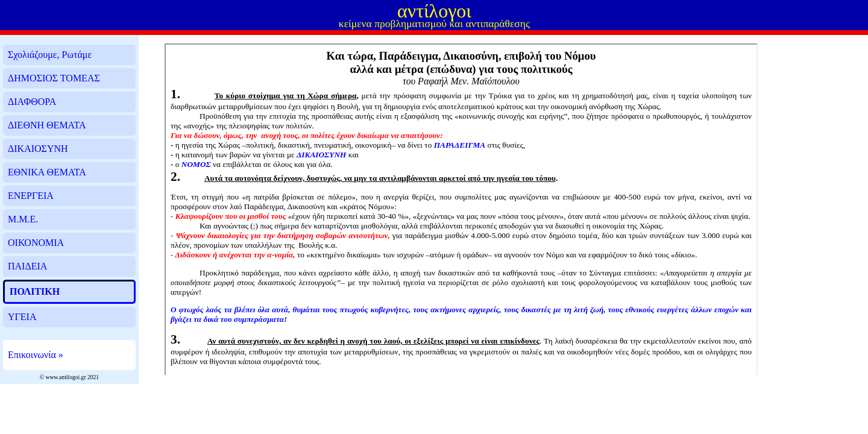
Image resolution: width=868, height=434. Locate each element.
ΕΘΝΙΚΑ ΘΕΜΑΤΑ (47, 172)
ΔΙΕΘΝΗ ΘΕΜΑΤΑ (47, 125)
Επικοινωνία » (36, 355)
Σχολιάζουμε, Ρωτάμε (50, 55)
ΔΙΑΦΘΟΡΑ (32, 102)
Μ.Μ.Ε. (23, 219)
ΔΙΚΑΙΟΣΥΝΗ (38, 149)
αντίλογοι (434, 11)
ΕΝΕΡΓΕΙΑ (31, 196)
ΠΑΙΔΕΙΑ (27, 266)
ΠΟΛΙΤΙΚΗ (35, 291)
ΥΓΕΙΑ (22, 317)
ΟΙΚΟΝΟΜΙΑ (36, 243)
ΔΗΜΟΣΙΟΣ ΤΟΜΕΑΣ (54, 78)
